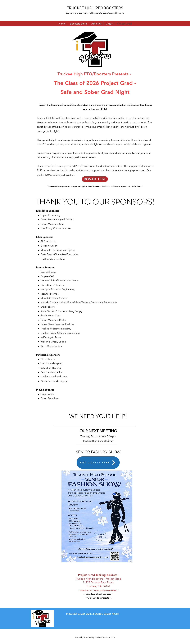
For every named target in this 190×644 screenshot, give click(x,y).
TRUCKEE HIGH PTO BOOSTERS (95, 8)
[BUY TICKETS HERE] (98, 463)
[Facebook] (173, 29)
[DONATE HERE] (95, 179)
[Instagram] (178, 29)
